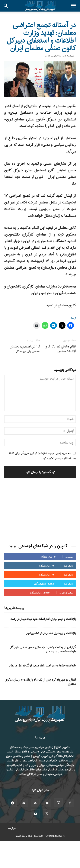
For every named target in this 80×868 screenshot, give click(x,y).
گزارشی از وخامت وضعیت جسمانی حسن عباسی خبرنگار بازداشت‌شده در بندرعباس (43, 649)
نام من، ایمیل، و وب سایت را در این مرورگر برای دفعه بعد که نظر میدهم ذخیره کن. (42, 456)
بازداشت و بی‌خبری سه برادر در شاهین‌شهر (51, 633)
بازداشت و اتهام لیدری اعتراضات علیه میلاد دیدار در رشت (43, 619)
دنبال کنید (68, 566)
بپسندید (69, 557)
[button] (73, 6)
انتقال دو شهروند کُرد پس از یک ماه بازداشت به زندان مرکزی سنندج (40, 682)
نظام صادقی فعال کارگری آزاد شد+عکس (60, 349)
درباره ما (12, 828)
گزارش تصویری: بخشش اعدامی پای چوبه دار (25, 349)
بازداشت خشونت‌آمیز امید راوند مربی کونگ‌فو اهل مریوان (43, 666)
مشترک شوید (66, 593)
